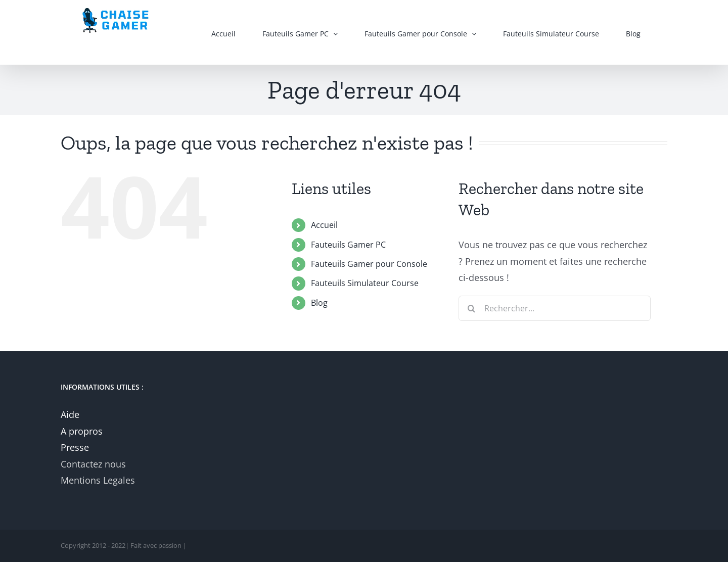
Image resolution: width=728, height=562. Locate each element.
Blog (319, 303)
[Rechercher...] (555, 308)
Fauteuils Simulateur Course (365, 283)
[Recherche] (471, 308)
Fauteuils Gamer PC (348, 245)
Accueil (324, 225)
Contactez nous (93, 464)
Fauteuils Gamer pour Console (369, 264)
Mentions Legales (98, 480)
